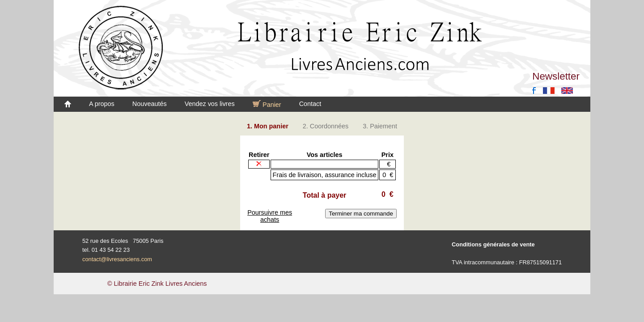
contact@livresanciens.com (117, 259)
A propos (102, 104)
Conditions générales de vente (493, 244)
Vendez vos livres (210, 104)
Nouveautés (150, 104)
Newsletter (556, 76)
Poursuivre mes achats (270, 216)
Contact (310, 104)
